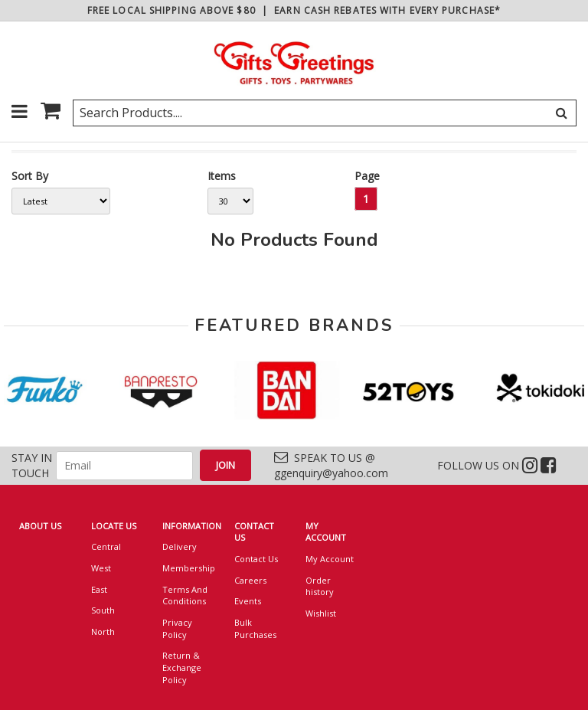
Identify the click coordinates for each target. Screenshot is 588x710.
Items (222, 176)
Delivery (180, 546)
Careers (250, 580)
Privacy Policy (177, 628)
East (99, 589)
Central (106, 546)
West (101, 568)
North (103, 631)
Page (367, 176)
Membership (187, 568)
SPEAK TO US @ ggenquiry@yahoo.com (331, 465)
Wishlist (321, 613)
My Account (330, 559)
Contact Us (256, 559)
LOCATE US (114, 526)
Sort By (30, 176)
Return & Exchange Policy (182, 667)
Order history (320, 586)
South (103, 610)
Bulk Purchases (255, 628)
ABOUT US (40, 526)
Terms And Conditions (185, 595)
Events (248, 601)
